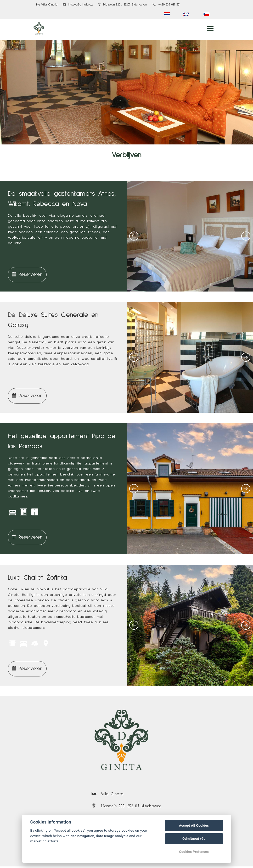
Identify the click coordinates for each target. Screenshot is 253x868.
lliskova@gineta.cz (78, 5)
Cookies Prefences (194, 852)
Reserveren (27, 276)
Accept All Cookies (194, 825)
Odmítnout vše (194, 839)
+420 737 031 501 (167, 5)
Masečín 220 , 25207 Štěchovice (123, 5)
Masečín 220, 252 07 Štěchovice (131, 807)
